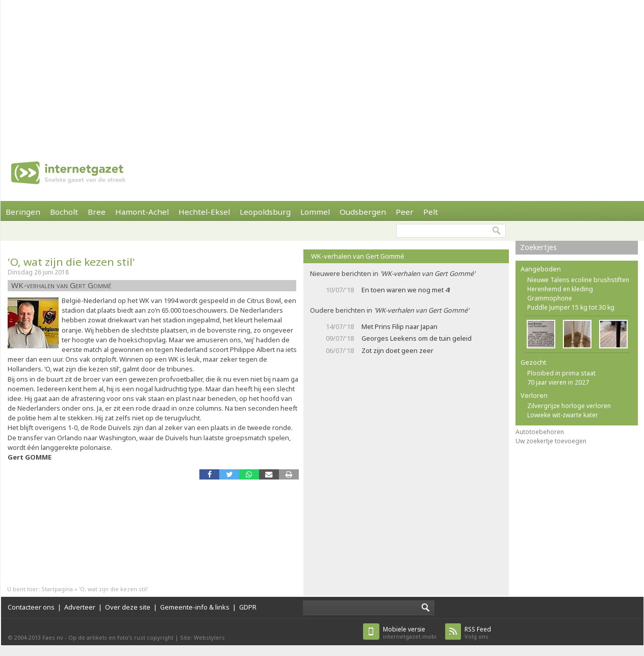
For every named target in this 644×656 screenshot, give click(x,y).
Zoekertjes (538, 247)
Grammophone (550, 298)
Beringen (23, 212)
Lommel (315, 212)
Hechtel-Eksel (204, 212)
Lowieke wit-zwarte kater (563, 415)
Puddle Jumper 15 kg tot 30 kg (571, 307)
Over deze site (128, 607)
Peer (405, 212)
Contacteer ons (31, 607)
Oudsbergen (363, 212)
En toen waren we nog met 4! (406, 290)
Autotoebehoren (540, 432)
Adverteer (80, 607)
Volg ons (478, 633)
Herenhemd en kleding (560, 289)
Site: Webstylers (202, 637)
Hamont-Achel (142, 212)
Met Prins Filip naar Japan (400, 326)
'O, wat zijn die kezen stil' (71, 262)
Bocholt (64, 212)
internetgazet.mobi (410, 633)
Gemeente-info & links (195, 607)
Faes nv (53, 637)
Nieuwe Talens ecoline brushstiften (578, 280)
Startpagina (57, 589)
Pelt (431, 212)
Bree (97, 212)
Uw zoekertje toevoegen (551, 441)
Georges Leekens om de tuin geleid (417, 338)
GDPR (248, 607)
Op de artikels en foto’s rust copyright (121, 637)
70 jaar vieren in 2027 (558, 382)
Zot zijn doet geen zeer (397, 350)
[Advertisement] (194, 71)
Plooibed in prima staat (561, 373)
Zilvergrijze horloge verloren (569, 406)
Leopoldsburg (265, 212)
